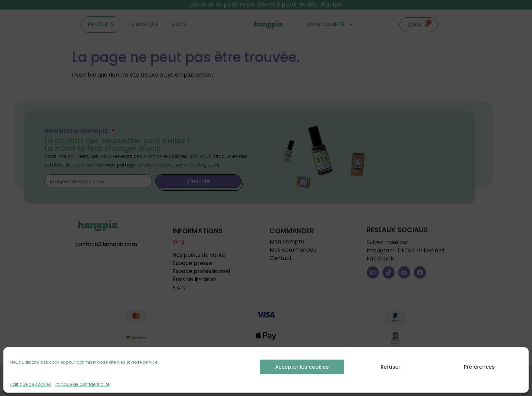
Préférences (479, 367)
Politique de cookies (31, 384)
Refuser (391, 367)
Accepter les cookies (302, 367)
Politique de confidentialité (82, 384)
